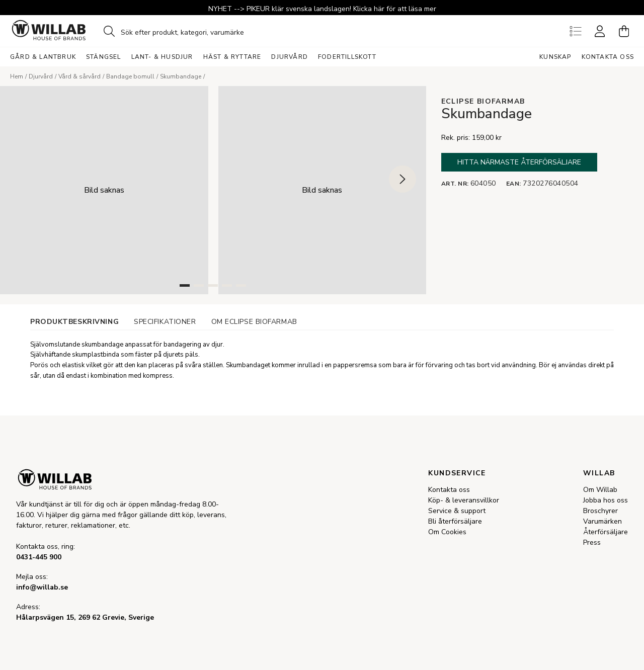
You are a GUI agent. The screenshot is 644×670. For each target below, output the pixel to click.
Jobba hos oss (606, 500)
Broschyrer (600, 511)
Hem (17, 76)
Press (592, 542)
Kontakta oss (608, 57)
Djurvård (41, 76)
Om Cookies (447, 532)
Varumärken (602, 521)
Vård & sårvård (79, 76)
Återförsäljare (606, 532)
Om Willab (600, 490)
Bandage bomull (130, 76)
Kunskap (555, 57)
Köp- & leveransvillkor (464, 500)
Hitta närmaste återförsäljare (519, 162)
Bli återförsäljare (455, 521)
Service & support (457, 511)
